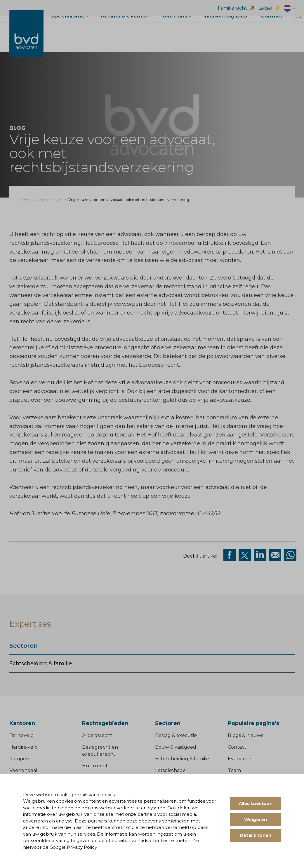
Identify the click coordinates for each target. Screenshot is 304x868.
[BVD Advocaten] (27, 40)
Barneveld (22, 736)
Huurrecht (95, 766)
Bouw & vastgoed (176, 747)
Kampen (19, 759)
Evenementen (245, 759)
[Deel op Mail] (275, 555)
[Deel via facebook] (230, 555)
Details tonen (256, 835)
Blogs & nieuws (245, 736)
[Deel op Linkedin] (260, 555)
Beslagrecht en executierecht (100, 751)
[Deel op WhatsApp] (290, 555)
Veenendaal (23, 771)
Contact (237, 747)
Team (234, 771)
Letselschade (170, 771)
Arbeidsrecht (97, 736)
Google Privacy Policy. (74, 847)
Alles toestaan (256, 803)
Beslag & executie (176, 736)
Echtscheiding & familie (41, 663)
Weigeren (256, 819)
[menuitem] (24, 200)
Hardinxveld (24, 747)
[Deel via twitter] (245, 555)
